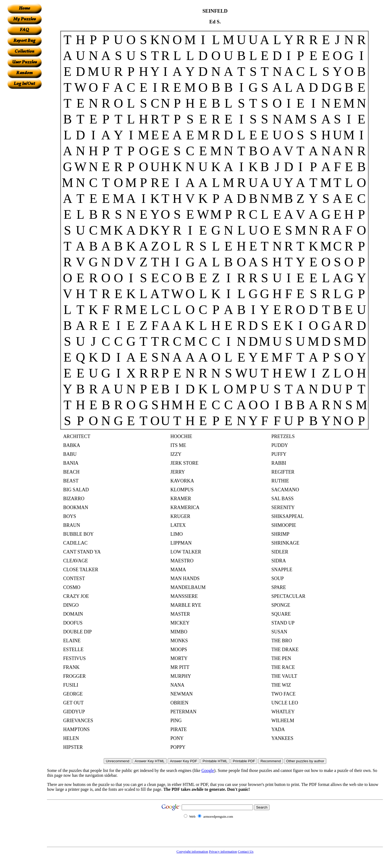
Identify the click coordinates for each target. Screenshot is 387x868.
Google (208, 770)
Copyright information (192, 851)
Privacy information (223, 851)
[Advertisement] (24, 170)
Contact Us (246, 851)
